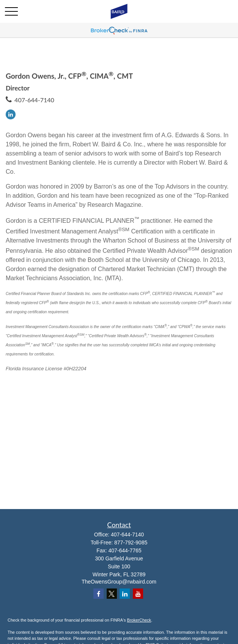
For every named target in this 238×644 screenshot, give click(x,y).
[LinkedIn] (11, 114)
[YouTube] (138, 594)
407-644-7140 (34, 100)
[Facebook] (99, 594)
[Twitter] (112, 594)
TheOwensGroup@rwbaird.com (119, 582)
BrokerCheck (139, 620)
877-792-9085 (131, 542)
